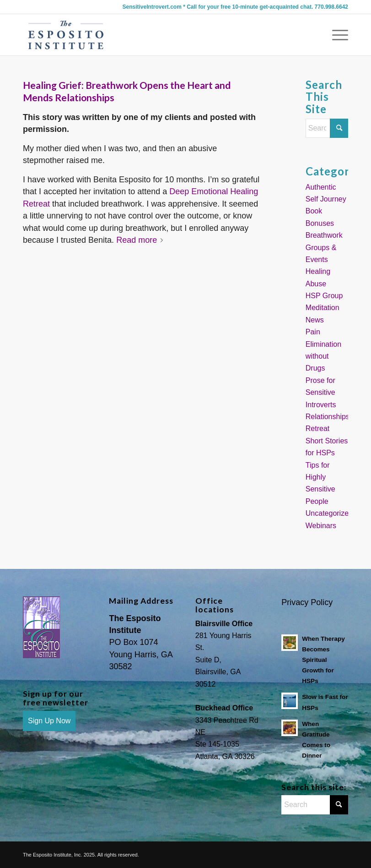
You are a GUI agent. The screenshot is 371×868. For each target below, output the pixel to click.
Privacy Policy (307, 602)
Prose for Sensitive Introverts (321, 393)
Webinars (321, 526)
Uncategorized (329, 513)
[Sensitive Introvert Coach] (66, 35)
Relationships (328, 417)
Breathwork (324, 235)
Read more (141, 240)
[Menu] (336, 35)
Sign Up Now (49, 721)
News (315, 320)
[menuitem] (336, 35)
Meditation (323, 308)
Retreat (317, 429)
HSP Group (324, 296)
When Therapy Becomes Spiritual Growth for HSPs (323, 660)
